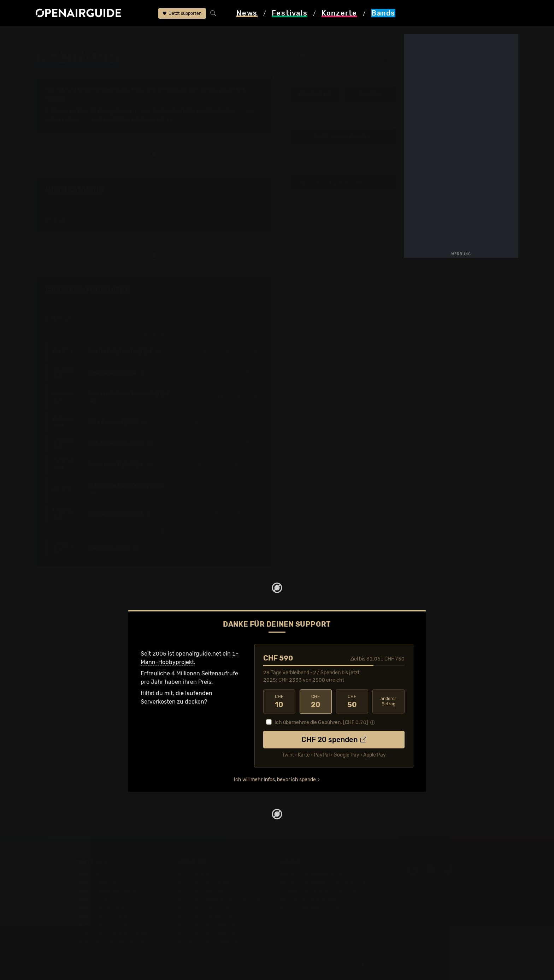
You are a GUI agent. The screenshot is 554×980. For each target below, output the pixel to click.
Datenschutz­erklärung (311, 899)
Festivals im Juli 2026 (105, 925)
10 (279, 701)
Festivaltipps (93, 874)
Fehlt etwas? (251, 291)
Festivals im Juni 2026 (106, 916)
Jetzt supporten (182, 13)
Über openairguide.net (311, 874)
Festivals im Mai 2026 (104, 908)
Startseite (49, 36)
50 (352, 701)
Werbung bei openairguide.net (322, 891)
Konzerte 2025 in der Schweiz (218, 925)
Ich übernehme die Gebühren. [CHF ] (321, 722)
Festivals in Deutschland (108, 891)
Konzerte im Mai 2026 (207, 908)
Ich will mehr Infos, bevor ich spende (275, 780)
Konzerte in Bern (201, 891)
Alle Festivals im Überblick (110, 942)
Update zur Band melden (342, 137)
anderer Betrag (388, 701)
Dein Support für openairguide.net (327, 882)
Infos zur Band (315, 94)
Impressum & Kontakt (310, 908)
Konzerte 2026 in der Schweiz (218, 933)
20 (316, 701)
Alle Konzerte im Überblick (213, 942)
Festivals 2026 (95, 899)
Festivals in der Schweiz (107, 882)
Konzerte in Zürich (203, 882)
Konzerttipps (195, 874)
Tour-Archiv (93, 111)
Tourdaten (370, 94)
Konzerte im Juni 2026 (209, 916)
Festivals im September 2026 (114, 933)
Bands (77, 36)
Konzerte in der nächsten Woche (221, 899)
